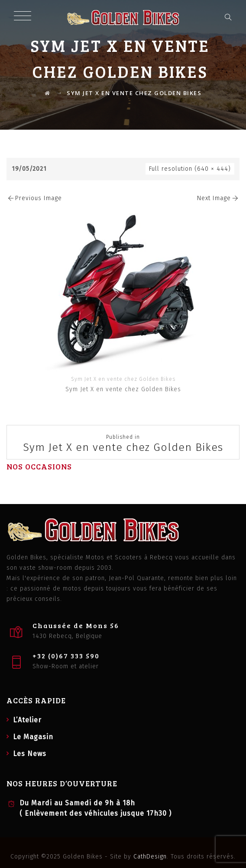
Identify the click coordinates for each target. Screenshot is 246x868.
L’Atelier (27, 720)
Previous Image (34, 198)
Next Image (218, 198)
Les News (30, 754)
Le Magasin (33, 737)
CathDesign (150, 857)
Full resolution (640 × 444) (190, 169)
